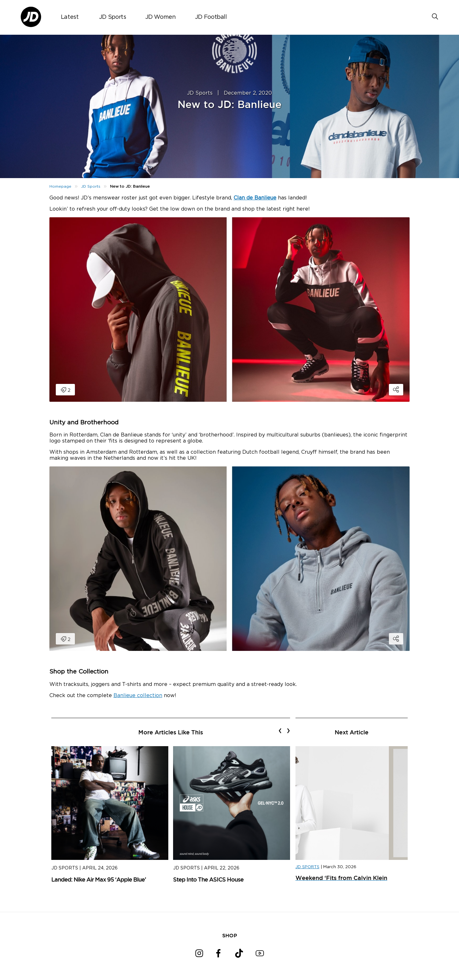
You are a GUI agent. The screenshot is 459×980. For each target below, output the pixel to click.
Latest (70, 17)
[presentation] (280, 731)
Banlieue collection (138, 695)
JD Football (211, 17)
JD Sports (113, 17)
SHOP (230, 935)
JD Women (161, 17)
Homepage (60, 186)
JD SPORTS (307, 867)
